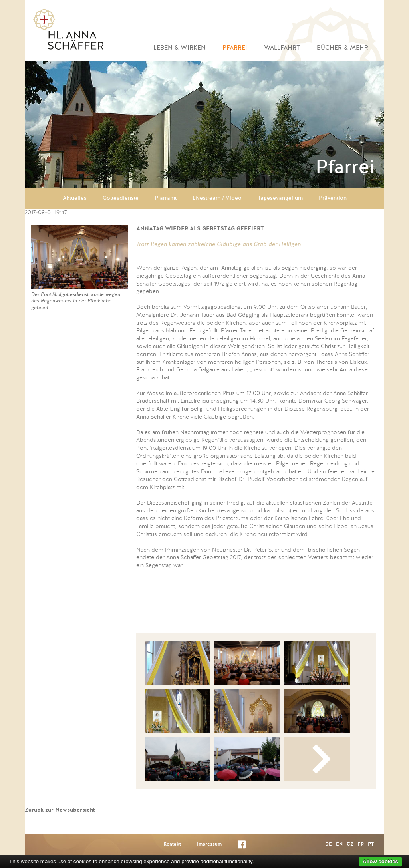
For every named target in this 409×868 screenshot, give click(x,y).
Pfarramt (166, 198)
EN (339, 844)
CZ (350, 844)
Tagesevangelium (280, 198)
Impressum (209, 844)
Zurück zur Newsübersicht (60, 810)
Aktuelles (75, 198)
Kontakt (172, 844)
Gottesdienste (121, 198)
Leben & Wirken (180, 48)
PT (371, 844)
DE (329, 844)
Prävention (333, 198)
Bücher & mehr (342, 48)
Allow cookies (380, 861)
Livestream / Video (217, 198)
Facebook (242, 846)
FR (361, 844)
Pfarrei (235, 48)
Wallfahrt (282, 48)
